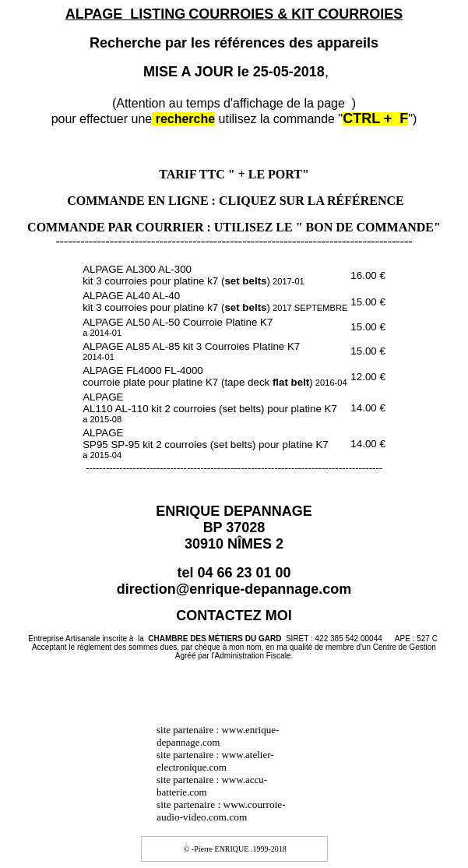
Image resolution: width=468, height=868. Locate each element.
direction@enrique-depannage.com (234, 589)
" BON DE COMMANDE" (368, 227)
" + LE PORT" (269, 174)
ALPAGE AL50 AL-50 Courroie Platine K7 (178, 327)
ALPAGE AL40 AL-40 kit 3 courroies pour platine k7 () (215, 302)
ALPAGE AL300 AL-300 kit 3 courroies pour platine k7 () (194, 275)
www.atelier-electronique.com (215, 761)
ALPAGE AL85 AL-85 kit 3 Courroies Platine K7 (191, 351)
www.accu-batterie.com (212, 786)
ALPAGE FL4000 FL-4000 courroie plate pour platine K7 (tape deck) (215, 376)
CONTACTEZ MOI (234, 616)
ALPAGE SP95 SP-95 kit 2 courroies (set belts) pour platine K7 (206, 443)
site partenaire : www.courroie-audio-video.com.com (221, 811)
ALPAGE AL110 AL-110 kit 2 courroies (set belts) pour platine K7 (210, 408)
